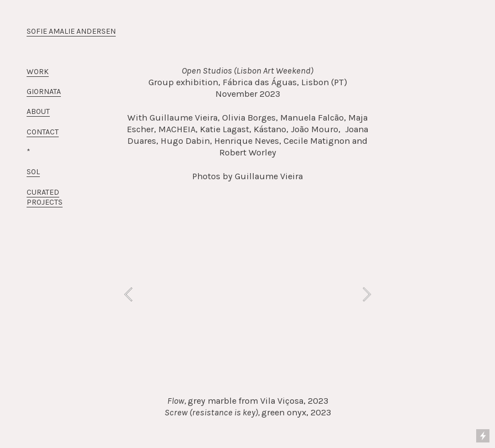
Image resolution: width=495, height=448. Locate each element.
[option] (248, 294)
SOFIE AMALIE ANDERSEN (71, 31)
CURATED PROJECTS (45, 197)
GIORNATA (44, 92)
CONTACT (43, 132)
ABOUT (38, 111)
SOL (33, 172)
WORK (38, 72)
